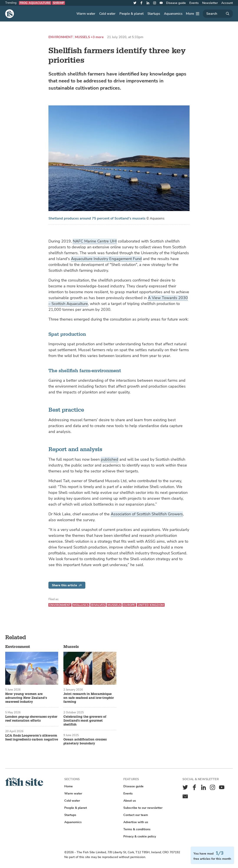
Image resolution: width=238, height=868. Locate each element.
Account (227, 3)
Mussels (82, 37)
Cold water (107, 14)
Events (194, 3)
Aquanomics (173, 14)
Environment (61, 37)
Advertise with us (136, 822)
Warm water (86, 14)
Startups (154, 14)
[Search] (218, 14)
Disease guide (176, 3)
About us (130, 801)
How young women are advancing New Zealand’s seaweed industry (26, 698)
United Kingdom (151, 605)
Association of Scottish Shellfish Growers (147, 514)
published (110, 459)
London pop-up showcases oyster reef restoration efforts (31, 719)
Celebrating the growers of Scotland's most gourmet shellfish (85, 721)
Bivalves (98, 605)
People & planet (131, 14)
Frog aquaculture (35, 3)
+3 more (97, 37)
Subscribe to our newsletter (143, 808)
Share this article (67, 585)
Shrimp (59, 3)
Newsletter (210, 3)
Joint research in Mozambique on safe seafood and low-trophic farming (89, 698)
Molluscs (81, 605)
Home (69, 786)
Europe (129, 605)
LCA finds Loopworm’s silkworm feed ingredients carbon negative (32, 738)
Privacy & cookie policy (140, 836)
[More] (193, 14)
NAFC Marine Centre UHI (95, 241)
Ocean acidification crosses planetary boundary (85, 742)
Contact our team (136, 815)
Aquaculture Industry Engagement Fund (106, 259)
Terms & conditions (137, 829)
